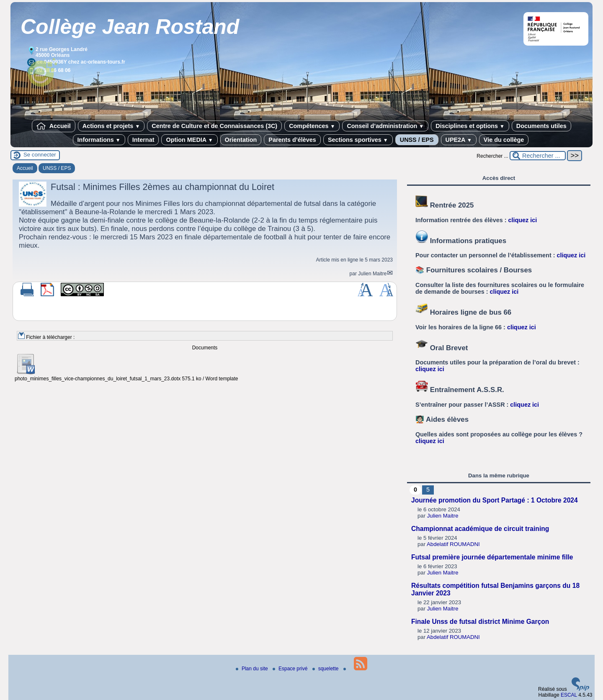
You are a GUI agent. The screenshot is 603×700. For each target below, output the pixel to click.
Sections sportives (358, 140)
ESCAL (569, 695)
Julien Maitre (372, 274)
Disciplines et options (470, 126)
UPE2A (459, 140)
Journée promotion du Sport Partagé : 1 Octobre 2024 (495, 500)
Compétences (312, 126)
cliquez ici (523, 220)
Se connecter (40, 155)
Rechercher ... (492, 156)
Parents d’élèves (292, 140)
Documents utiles (541, 126)
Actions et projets (111, 126)
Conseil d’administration (385, 126)
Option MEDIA (189, 140)
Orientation (241, 140)
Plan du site (253, 669)
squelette (326, 669)
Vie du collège (504, 140)
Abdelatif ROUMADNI (453, 544)
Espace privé (291, 669)
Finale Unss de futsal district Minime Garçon (480, 622)
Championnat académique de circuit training (480, 529)
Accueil (54, 126)
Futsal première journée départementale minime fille (492, 557)
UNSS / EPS (417, 140)
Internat (143, 140)
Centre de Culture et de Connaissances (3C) (214, 126)
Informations (99, 140)
